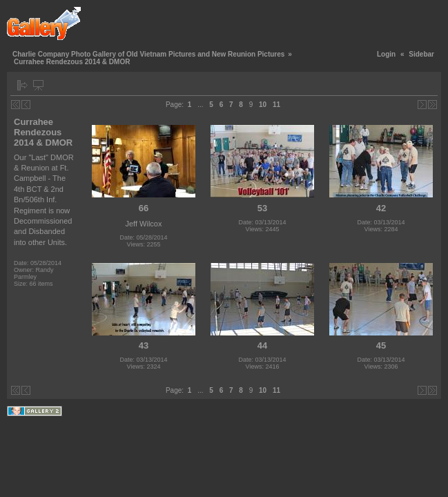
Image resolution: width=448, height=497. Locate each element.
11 (276, 105)
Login (386, 54)
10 (263, 105)
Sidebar (421, 54)
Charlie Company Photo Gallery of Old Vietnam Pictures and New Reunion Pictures (148, 54)
